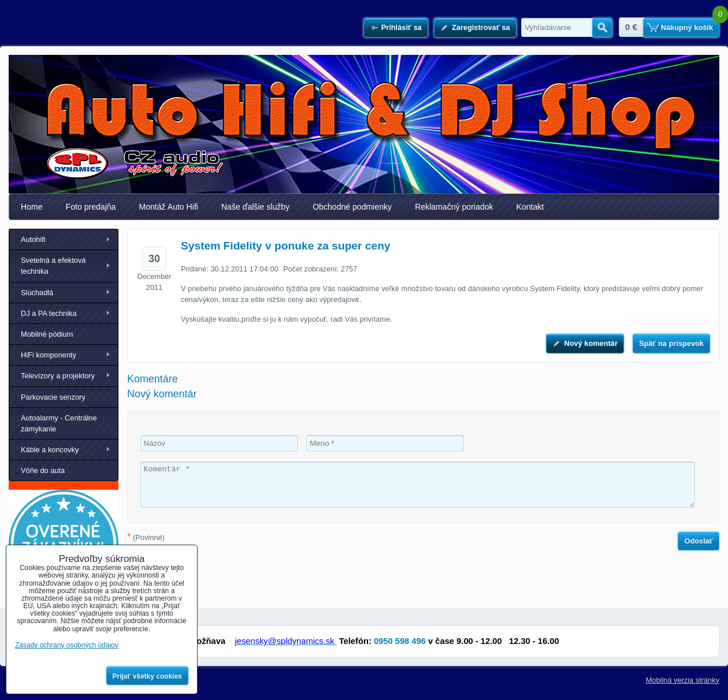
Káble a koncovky (50, 450)
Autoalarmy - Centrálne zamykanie (59, 423)
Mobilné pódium (47, 334)
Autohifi (33, 239)
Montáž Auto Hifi (168, 207)
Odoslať (699, 541)
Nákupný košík (687, 27)
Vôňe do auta (43, 470)
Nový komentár (590, 343)
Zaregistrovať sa (481, 27)
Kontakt (530, 207)
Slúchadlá (37, 293)
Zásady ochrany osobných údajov (67, 645)
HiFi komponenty (49, 355)
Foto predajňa (91, 207)
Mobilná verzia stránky (683, 680)
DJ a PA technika (49, 313)
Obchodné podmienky (352, 207)
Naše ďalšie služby (255, 207)
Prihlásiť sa (402, 27)
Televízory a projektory (58, 376)
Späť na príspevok (671, 343)
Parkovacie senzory (53, 397)
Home (32, 207)
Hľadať (602, 28)
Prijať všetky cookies (148, 676)
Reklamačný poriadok (454, 207)
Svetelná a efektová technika (53, 266)
